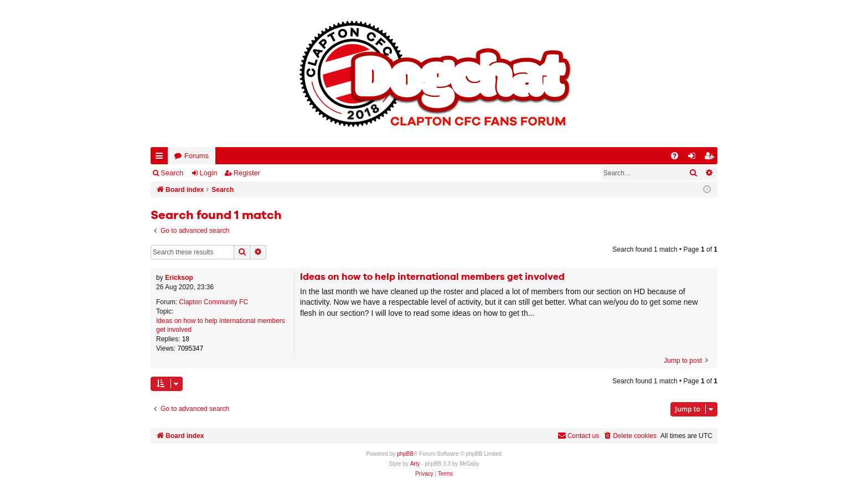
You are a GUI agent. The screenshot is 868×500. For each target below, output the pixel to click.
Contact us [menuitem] (578, 436)
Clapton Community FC (213, 302)
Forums (197, 156)
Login (209, 173)
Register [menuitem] (711, 158)
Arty (415, 464)
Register (247, 173)
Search (172, 173)
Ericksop (179, 278)
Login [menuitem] (694, 158)
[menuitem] (675, 156)
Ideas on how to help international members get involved (221, 325)
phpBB (405, 454)
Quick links (161, 158)
